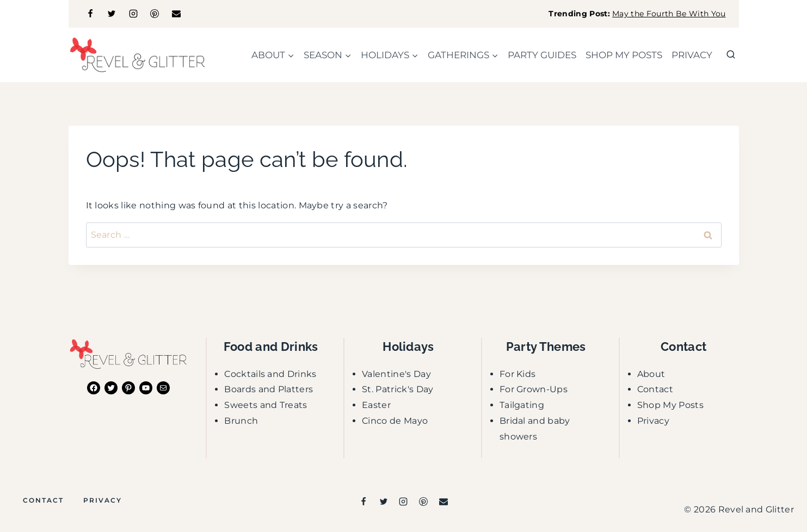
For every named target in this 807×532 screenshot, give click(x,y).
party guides (542, 55)
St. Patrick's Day (398, 389)
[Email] (176, 14)
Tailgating (522, 405)
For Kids (518, 374)
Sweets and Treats (266, 405)
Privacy (692, 55)
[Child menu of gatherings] (463, 55)
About (651, 374)
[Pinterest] (155, 14)
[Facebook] (90, 14)
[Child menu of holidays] (390, 55)
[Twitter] (112, 14)
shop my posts (624, 55)
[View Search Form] (731, 55)
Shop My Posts (670, 405)
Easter (376, 405)
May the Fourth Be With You (669, 14)
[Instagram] (133, 14)
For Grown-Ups (534, 389)
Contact (655, 389)
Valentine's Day (396, 374)
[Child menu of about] (273, 55)
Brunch (241, 421)
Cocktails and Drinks (270, 374)
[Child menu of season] (328, 55)
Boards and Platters (269, 389)
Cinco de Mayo (395, 421)
